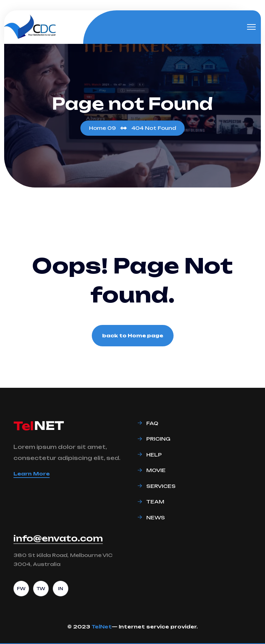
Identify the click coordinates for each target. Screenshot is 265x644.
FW (21, 589)
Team (155, 502)
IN (61, 589)
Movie (156, 470)
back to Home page (133, 335)
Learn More (32, 474)
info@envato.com (58, 538)
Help (154, 455)
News (156, 517)
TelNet (102, 627)
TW (41, 589)
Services (161, 486)
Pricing (158, 439)
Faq (152, 423)
